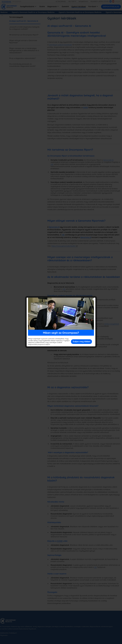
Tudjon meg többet (81, 342)
